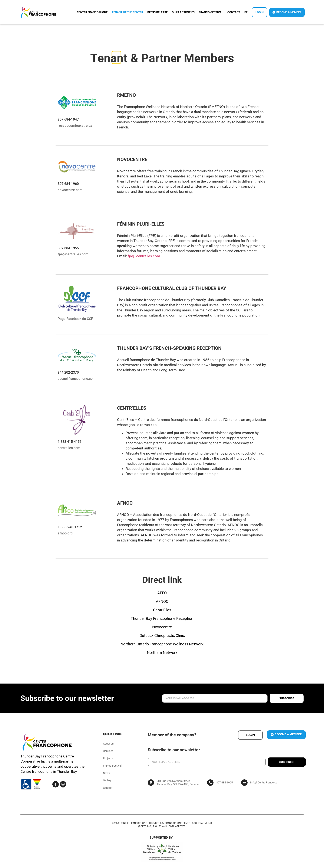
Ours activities (183, 12)
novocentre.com (70, 190)
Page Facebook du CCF (75, 319)
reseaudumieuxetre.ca (75, 126)
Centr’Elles (162, 610)
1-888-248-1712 (70, 527)
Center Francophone (92, 12)
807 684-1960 (68, 184)
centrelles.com (69, 448)
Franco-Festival (211, 12)
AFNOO (162, 601)
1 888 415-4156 (70, 442)
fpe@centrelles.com (73, 254)
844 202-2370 (68, 372)
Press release (157, 12)
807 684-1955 (68, 248)
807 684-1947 (68, 119)
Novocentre (162, 627)
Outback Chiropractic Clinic (162, 636)
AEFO (162, 593)
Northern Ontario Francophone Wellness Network (162, 644)
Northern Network (162, 653)
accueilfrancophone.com (77, 379)
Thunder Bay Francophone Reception (162, 618)
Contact (234, 12)
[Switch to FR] (246, 12)
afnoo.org (65, 533)
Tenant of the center (127, 12)
